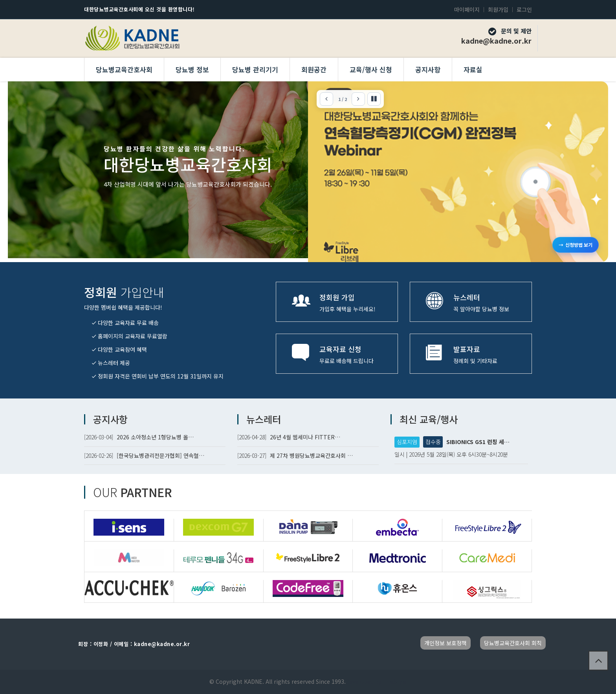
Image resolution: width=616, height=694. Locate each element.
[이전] (326, 99)
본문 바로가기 (0, 0)
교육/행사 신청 (371, 69)
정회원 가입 (337, 297)
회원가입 (498, 9)
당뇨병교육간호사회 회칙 (513, 643)
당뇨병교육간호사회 (124, 69)
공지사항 (428, 69)
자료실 (473, 69)
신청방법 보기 (576, 245)
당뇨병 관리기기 (255, 69)
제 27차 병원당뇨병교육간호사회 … (311, 455)
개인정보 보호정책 (445, 643)
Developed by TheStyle (376, 681)
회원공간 (314, 69)
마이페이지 (467, 9)
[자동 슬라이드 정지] (374, 99)
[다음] (358, 99)
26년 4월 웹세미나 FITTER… (305, 437)
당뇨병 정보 (192, 69)
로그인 (524, 9)
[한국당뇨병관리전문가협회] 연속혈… (160, 455)
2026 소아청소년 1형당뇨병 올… (155, 437)
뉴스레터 (264, 419)
